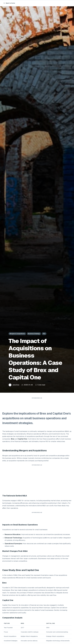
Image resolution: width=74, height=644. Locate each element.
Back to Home (9, 3)
